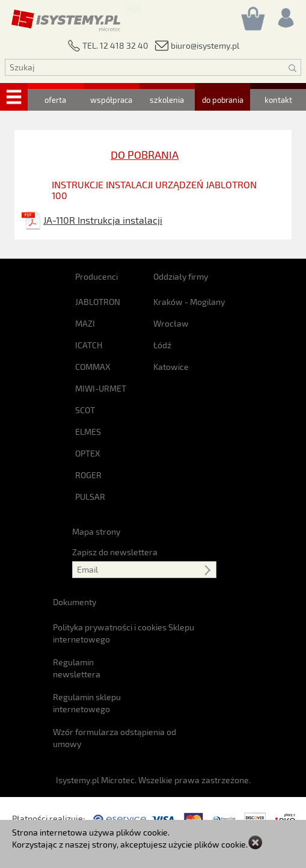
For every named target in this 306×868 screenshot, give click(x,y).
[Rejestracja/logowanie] (285, 15)
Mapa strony (96, 531)
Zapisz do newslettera (115, 552)
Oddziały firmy (181, 276)
